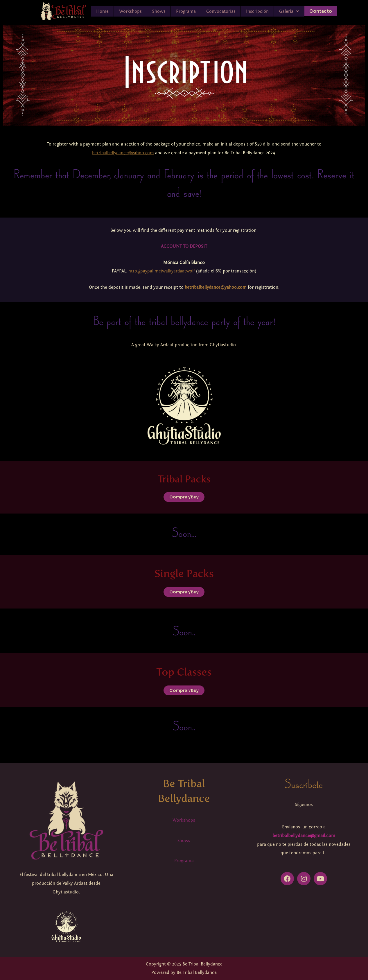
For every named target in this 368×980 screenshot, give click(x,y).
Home (102, 11)
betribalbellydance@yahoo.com (123, 153)
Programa (186, 11)
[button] (289, 11)
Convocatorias (221, 11)
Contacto (320, 11)
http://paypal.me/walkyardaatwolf (162, 271)
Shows (159, 11)
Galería (289, 11)
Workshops (130, 11)
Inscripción (257, 11)
